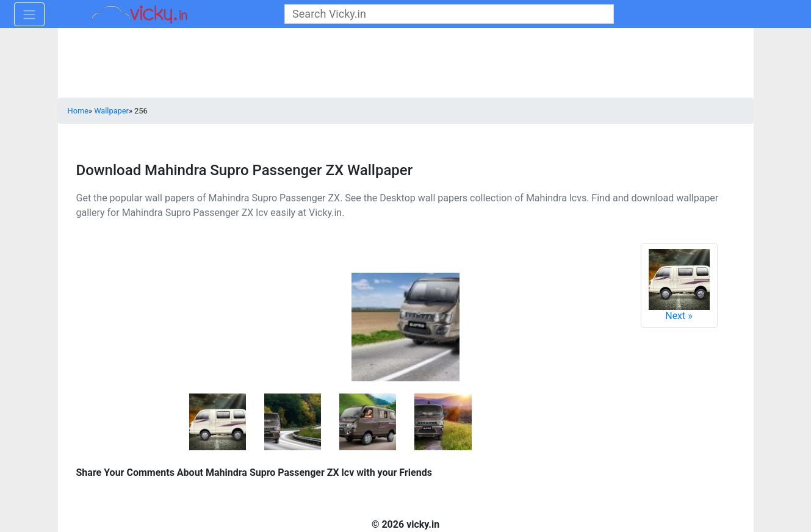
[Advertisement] (406, 64)
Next (679, 285)
